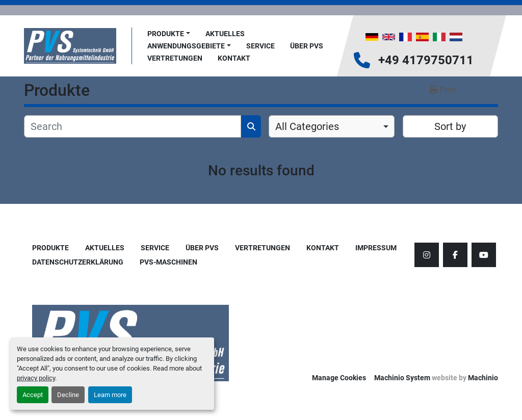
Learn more (110, 395)
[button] (169, 34)
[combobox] (332, 126)
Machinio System (402, 378)
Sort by (450, 126)
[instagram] (427, 255)
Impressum (376, 248)
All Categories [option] (307, 126)
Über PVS (307, 46)
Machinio (483, 378)
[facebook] (455, 255)
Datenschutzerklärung (78, 262)
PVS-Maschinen (168, 262)
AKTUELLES (225, 34)
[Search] (133, 126)
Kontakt (234, 58)
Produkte (166, 34)
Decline (68, 395)
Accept (33, 395)
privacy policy (36, 378)
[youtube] (484, 255)
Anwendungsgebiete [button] (186, 46)
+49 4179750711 (426, 60)
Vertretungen (175, 58)
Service (260, 46)
